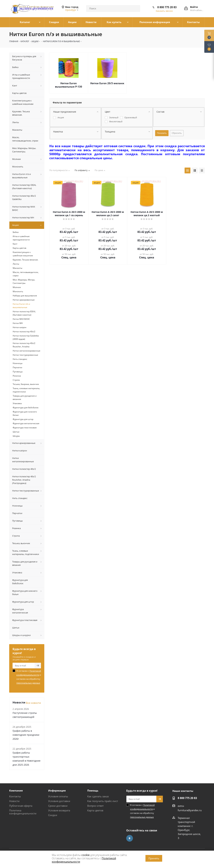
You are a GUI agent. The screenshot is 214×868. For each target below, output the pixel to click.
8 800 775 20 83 (167, 7)
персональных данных (28, 683)
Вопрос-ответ (95, 806)
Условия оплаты (58, 796)
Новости (14, 801)
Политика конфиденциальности (23, 812)
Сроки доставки (58, 806)
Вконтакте (130, 838)
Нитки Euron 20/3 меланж (107, 83)
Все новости (33, 703)
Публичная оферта (21, 806)
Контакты (15, 796)
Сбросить (177, 133)
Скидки (53, 815)
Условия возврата (59, 810)
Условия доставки (59, 801)
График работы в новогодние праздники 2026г (26, 735)
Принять (154, 858)
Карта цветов (95, 810)
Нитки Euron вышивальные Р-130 (69, 85)
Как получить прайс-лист (103, 801)
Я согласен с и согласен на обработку (29, 677)
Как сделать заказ (98, 796)
